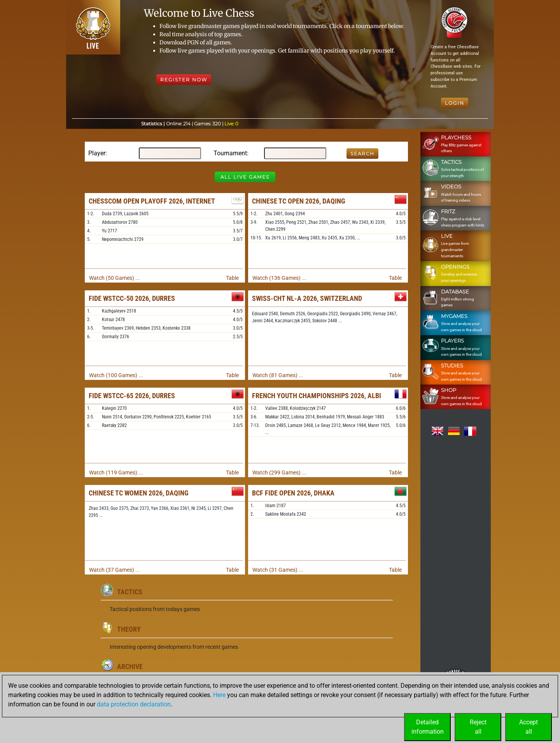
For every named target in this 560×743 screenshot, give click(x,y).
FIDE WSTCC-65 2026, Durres (132, 396)
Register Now (184, 80)
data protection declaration (134, 704)
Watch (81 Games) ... (278, 375)
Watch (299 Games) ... (279, 472)
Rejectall (478, 727)
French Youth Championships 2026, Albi (317, 396)
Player (97, 153)
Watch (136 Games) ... (279, 278)
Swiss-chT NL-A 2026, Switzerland (307, 298)
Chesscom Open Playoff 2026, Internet (152, 201)
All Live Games (245, 177)
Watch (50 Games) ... (115, 278)
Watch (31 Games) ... (278, 570)
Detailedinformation (428, 727)
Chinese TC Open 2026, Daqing (299, 201)
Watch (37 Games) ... (115, 570)
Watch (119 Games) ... (116, 472)
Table (232, 278)
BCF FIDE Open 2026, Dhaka (293, 493)
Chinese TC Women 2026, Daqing (139, 493)
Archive (130, 667)
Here (219, 695)
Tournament (230, 153)
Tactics (130, 592)
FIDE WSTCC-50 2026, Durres (132, 298)
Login (455, 103)
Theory (129, 629)
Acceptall (528, 727)
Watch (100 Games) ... (116, 375)
